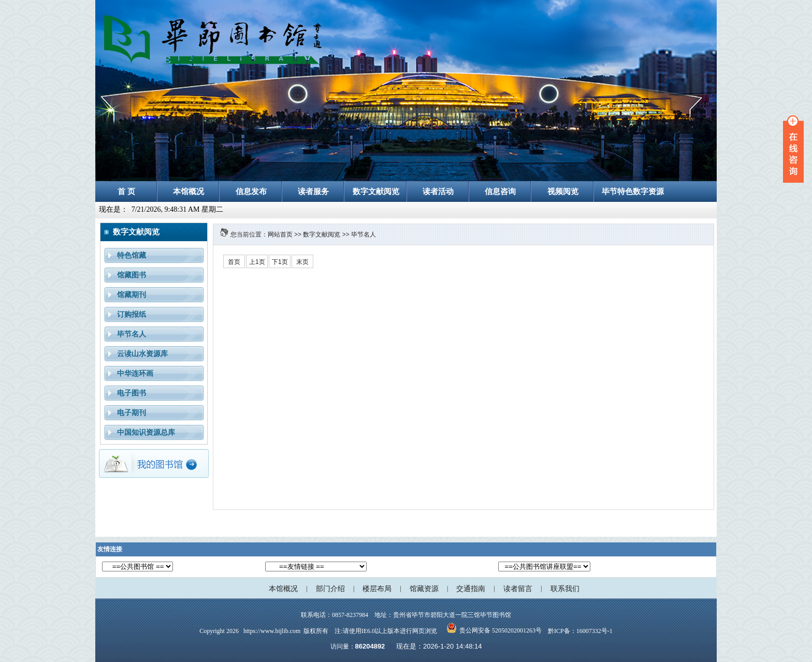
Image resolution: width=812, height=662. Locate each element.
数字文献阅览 (322, 234)
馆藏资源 (424, 589)
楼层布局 (377, 589)
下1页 (280, 262)
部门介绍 (330, 589)
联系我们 (565, 589)
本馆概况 (283, 589)
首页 (234, 262)
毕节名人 (364, 234)
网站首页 (280, 234)
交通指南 (471, 589)
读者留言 (518, 589)
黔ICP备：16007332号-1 (580, 631)
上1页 (257, 262)
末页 (302, 262)
